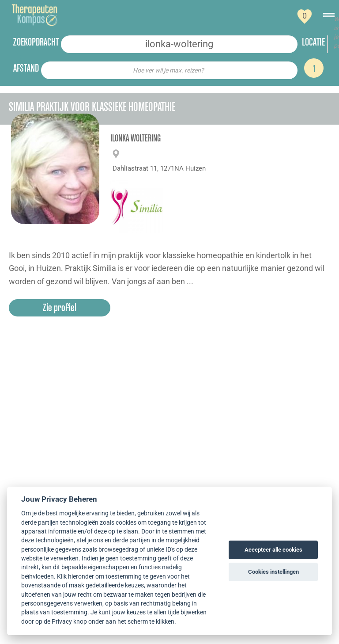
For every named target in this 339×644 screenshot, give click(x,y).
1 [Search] (314, 68)
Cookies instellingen (273, 572)
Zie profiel (60, 307)
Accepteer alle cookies (273, 550)
